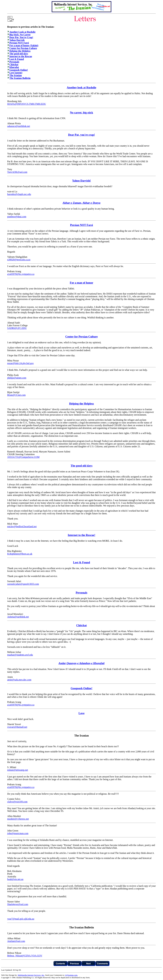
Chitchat (14, 65)
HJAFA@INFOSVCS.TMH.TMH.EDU (27, 104)
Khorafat (14, 67)
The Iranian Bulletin (20, 78)
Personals (14, 62)
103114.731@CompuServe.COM (23, 457)
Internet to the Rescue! (81, 535)
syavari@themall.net (17, 727)
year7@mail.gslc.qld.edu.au (21, 919)
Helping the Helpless (20, 51)
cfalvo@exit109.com (17, 802)
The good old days (19, 54)
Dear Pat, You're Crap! (21, 37)
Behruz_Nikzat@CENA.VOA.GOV (25, 956)
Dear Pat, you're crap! (81, 135)
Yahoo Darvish (17, 40)
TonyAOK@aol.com (17, 172)
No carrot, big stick (81, 113)
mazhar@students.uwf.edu (20, 655)
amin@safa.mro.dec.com (19, 680)
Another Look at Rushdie (22, 32)
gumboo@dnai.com (17, 217)
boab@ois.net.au (15, 879)
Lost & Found (17, 59)
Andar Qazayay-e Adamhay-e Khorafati (81, 663)
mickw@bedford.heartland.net (22, 526)
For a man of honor (81, 283)
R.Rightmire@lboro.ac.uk (20, 554)
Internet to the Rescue (21, 56)
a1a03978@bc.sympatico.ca (21, 274)
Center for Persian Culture (23, 48)
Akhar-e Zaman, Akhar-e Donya (82, 203)
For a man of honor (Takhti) (24, 46)
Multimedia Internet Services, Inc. (31, 975)
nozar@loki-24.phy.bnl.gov (20, 363)
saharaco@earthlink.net (19, 126)
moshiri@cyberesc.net (18, 819)
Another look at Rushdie (81, 87)
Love (81, 713)
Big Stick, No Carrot (20, 35)
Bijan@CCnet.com (16, 395)
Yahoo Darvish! (81, 181)
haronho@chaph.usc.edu (19, 194)
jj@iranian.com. (71, 975)
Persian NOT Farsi (19, 43)
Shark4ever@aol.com (18, 904)
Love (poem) (16, 73)
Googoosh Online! (19, 70)
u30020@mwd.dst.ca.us (19, 260)
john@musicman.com (18, 833)
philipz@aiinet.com (17, 378)
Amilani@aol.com (16, 941)
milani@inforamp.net (18, 770)
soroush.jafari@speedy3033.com (23, 584)
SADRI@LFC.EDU (17, 328)
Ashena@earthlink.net (18, 617)
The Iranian (16, 75)
